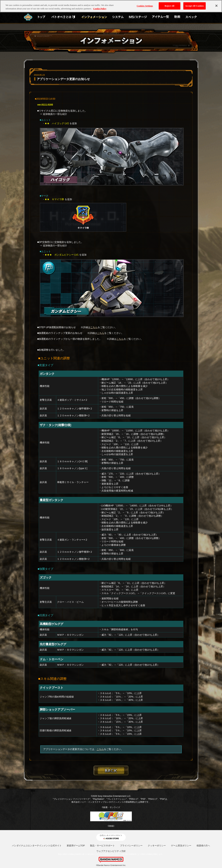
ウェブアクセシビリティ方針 (111, 851)
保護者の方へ (203, 846)
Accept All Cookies (195, 5)
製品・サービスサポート (102, 846)
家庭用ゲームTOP (76, 846)
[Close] (216, 5)
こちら (94, 327)
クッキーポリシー (157, 846)
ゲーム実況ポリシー (181, 846)
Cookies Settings (145, 5)
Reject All (169, 5)
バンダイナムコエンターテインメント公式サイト (37, 846)
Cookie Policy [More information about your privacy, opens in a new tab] (100, 8)
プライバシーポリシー (131, 846)
